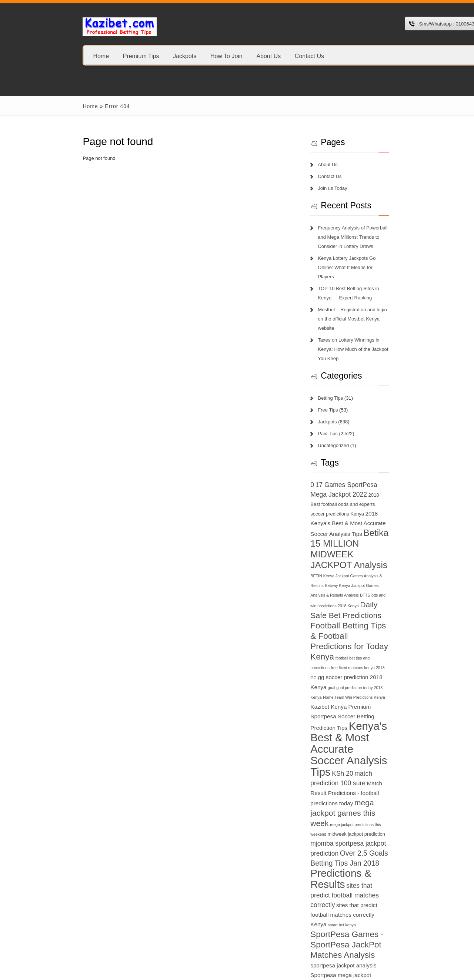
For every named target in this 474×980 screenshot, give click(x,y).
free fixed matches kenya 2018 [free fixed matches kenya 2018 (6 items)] (356, 581)
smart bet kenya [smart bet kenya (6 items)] (407, 755)
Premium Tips (91, 56)
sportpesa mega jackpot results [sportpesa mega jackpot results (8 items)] (393, 806)
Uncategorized (353, 408)
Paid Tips (347, 397)
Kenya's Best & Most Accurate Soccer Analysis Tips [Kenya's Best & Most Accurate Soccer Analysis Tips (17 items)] (380, 631)
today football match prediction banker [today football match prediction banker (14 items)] (380, 894)
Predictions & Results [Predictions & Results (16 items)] (379, 724)
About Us (218, 56)
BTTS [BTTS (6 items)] (351, 529)
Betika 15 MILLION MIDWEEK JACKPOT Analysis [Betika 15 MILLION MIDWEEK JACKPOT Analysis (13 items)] (373, 497)
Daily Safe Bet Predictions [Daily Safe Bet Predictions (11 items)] (375, 538)
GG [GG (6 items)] (388, 581)
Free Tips (347, 373)
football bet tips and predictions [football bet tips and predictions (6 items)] (406, 571)
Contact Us (259, 56)
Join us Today (352, 188)
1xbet (37, 934)
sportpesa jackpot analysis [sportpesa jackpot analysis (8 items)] (395, 786)
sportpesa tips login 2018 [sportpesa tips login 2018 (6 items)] (412, 827)
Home (51, 56)
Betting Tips (350, 361)
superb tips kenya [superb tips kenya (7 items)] (387, 837)
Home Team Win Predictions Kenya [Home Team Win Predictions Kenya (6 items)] (383, 601)
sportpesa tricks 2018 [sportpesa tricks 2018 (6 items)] (348, 838)
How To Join (176, 56)
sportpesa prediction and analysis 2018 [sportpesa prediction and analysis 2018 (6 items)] (364, 816)
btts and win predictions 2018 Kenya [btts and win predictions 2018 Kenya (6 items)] (389, 529)
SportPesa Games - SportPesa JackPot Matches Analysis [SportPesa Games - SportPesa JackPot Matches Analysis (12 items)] (382, 775)
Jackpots (134, 56)
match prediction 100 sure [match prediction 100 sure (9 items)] (389, 654)
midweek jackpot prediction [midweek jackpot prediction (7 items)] (383, 695)
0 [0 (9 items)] (331, 448)
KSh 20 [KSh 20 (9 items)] (340, 654)
